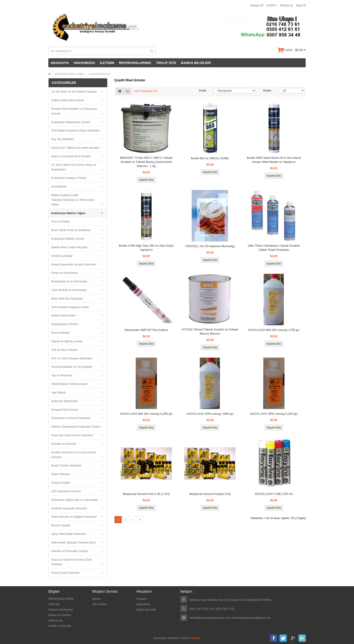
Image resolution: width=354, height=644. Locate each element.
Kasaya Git (257, 5)
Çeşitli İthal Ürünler (99, 74)
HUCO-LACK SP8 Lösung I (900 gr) (210, 414)
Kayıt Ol (301, 5)
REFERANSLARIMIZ (135, 63)
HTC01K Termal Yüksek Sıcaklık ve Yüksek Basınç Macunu (210, 331)
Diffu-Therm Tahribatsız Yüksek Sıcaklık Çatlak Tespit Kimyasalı (274, 248)
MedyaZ (195, 638)
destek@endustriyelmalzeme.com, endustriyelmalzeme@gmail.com (230, 618)
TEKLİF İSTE (166, 63)
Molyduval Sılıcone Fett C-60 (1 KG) (146, 494)
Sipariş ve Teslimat (60, 615)
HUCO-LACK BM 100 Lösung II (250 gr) (146, 414)
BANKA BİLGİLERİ (196, 63)
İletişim (97, 599)
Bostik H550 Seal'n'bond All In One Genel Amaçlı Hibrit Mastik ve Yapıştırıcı (274, 160)
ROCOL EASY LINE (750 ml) (274, 494)
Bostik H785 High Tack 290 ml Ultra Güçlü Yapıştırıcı (146, 248)
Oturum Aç (287, 5)
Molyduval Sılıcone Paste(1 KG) (210, 494)
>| (140, 520)
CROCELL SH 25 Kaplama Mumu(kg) (210, 246)
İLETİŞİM (107, 63)
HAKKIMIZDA (84, 63)
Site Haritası (100, 604)
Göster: (267, 91)
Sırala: (203, 91)
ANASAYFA (60, 63)
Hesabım (142, 599)
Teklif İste (54, 604)
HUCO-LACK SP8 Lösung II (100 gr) (274, 414)
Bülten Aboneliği (146, 610)
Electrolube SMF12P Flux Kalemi (146, 330)
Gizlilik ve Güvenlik (60, 626)
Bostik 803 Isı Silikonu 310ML (210, 158)
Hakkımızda (55, 621)
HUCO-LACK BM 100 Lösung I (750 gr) (274, 330)
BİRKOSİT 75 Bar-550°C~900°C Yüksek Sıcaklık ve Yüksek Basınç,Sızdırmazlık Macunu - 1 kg (146, 162)
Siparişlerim (143, 604)
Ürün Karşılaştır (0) (146, 91)
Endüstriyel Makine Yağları (70, 74)
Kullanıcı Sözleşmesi (61, 610)
